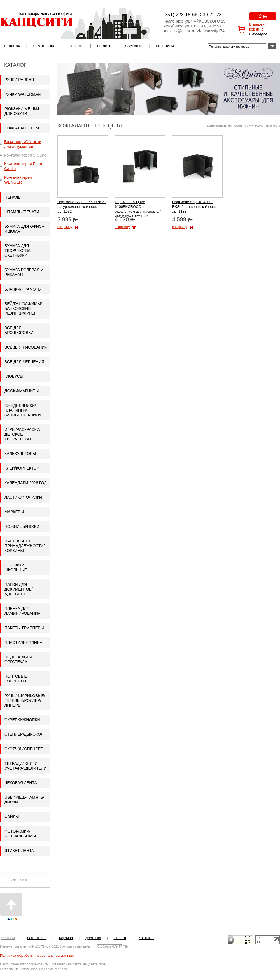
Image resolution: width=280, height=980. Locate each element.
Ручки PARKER (19, 80)
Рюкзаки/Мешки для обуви (22, 111)
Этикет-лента (19, 851)
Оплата (104, 46)
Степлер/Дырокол (24, 734)
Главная (12, 46)
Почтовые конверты (16, 679)
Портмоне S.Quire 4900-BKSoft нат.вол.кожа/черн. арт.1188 (194, 207)
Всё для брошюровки (19, 330)
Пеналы (13, 197)
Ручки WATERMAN (23, 94)
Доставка (134, 46)
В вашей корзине (257, 27)
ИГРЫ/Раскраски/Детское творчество (23, 434)
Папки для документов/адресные (19, 589)
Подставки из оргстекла (19, 659)
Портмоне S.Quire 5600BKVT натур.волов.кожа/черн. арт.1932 (82, 207)
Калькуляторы (20, 454)
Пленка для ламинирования (23, 611)
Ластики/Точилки (23, 497)
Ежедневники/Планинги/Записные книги (23, 410)
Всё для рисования (26, 347)
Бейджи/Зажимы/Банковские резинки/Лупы (23, 308)
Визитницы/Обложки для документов (23, 144)
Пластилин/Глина (23, 642)
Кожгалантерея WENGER (18, 180)
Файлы (12, 817)
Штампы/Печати (22, 212)
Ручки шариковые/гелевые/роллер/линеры (25, 700)
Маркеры (14, 512)
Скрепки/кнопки (22, 720)
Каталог (76, 46)
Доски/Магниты (22, 391)
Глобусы (14, 376)
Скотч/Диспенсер (24, 749)
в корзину (65, 227)
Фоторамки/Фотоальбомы (20, 834)
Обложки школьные (16, 567)
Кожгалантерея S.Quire (25, 155)
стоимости (256, 126)
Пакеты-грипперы (24, 628)
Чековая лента (21, 783)
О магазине (45, 46)
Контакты (165, 46)
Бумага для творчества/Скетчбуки (18, 250)
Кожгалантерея (22, 128)
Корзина (66, 938)
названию (273, 126)
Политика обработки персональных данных (37, 955)
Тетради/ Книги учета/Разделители (25, 766)
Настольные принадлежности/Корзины (25, 546)
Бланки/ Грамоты (23, 289)
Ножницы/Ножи (22, 526)
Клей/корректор (22, 468)
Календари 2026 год (25, 483)
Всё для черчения (24, 362)
